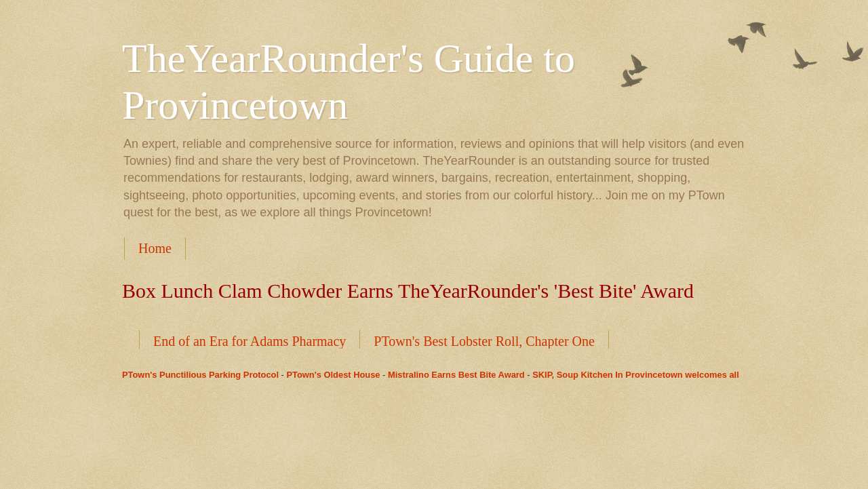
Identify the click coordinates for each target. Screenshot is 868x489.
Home (155, 248)
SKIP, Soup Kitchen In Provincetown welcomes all (636, 375)
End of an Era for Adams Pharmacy (250, 341)
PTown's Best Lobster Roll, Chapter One (484, 341)
